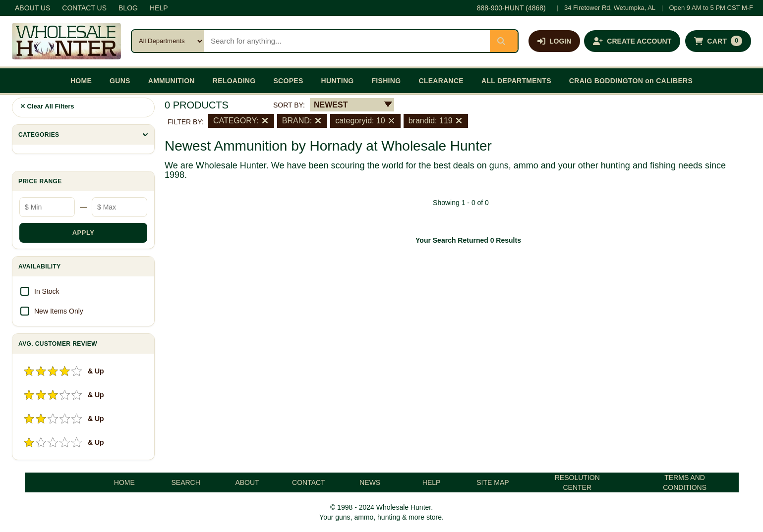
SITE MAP (493, 482)
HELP (159, 8)
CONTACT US (84, 8)
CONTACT (309, 482)
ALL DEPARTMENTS (516, 81)
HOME (81, 81)
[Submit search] (504, 41)
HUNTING (338, 81)
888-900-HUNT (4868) (511, 8)
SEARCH (185, 482)
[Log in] (554, 41)
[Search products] (347, 41)
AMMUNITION (172, 81)
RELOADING (234, 81)
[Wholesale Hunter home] (66, 41)
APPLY (84, 233)
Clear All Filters (47, 106)
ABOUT (247, 482)
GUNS (120, 81)
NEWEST (331, 105)
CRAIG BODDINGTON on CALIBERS (631, 81)
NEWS (370, 482)
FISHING (386, 81)
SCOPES (288, 81)
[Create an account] (632, 41)
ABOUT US (32, 8)
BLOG (128, 8)
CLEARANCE (441, 81)
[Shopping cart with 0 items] (718, 41)
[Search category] (168, 41)
